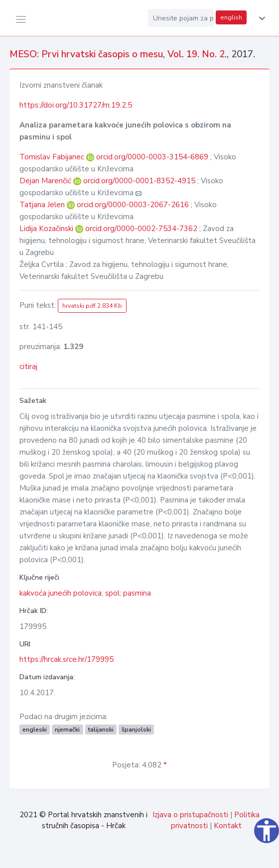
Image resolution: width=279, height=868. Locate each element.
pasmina (137, 593)
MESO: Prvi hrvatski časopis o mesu (86, 54)
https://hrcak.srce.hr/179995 (67, 659)
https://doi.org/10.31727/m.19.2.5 (76, 105)
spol (112, 593)
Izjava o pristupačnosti (190, 815)
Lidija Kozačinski (47, 229)
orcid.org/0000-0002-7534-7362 (141, 229)
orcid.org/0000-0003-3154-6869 (152, 157)
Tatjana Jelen (43, 205)
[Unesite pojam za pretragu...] (181, 18)
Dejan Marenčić (46, 181)
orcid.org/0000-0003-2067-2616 (133, 205)
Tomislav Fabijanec (53, 157)
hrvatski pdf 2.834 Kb (92, 306)
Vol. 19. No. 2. (197, 54)
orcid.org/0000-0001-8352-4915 (139, 181)
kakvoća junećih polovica (61, 593)
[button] (260, 18)
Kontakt (228, 826)
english (231, 17)
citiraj (28, 367)
